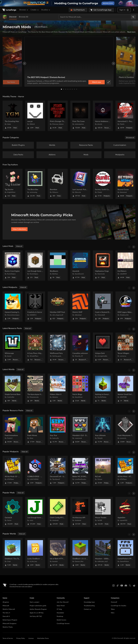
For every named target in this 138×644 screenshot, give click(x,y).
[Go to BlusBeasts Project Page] (58, 266)
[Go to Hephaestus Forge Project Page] (103, 266)
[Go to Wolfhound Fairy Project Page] (58, 348)
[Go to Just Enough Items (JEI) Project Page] (35, 512)
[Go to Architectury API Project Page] (80, 512)
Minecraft (6, 606)
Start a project (34, 602)
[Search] (133, 17)
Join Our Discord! (63, 602)
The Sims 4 (6, 613)
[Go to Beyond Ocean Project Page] (125, 184)
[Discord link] (126, 586)
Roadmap (60, 616)
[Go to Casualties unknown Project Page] (80, 348)
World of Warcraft (9, 609)
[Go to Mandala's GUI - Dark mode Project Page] (80, 430)
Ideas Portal (61, 606)
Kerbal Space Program (10, 620)
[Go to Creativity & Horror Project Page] (35, 307)
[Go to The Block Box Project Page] (35, 184)
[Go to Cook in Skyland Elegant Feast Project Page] (103, 307)
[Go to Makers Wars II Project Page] (58, 389)
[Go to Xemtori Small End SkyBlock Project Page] (125, 389)
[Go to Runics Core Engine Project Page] (13, 266)
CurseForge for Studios (119, 606)
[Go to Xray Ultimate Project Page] (103, 430)
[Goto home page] (9, 10)
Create (35, 10)
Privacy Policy (21, 638)
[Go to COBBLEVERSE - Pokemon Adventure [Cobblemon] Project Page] (35, 471)
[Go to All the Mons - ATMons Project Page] (125, 471)
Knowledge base (89, 602)
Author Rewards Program (38, 609)
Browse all (130, 138)
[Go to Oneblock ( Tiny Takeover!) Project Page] (13, 553)
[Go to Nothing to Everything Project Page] (103, 389)
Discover (13, 17)
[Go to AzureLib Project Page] (80, 266)
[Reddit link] (134, 586)
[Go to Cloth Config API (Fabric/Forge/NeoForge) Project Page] (58, 512)
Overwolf (114, 602)
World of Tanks (8, 627)
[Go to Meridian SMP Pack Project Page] (58, 307)
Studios (46, 10)
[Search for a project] (95, 17)
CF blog (59, 609)
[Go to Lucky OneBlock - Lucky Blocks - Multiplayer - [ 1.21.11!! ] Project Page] (35, 553)
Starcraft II (6, 616)
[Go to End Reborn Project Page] (125, 266)
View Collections (19, 229)
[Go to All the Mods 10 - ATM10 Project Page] (13, 471)
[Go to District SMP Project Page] (80, 307)
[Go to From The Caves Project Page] (80, 116)
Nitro (113, 613)
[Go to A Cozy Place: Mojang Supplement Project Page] (35, 348)
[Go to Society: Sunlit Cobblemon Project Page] (103, 184)
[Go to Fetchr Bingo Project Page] (80, 389)
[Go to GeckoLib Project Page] (13, 512)
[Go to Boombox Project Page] (58, 184)
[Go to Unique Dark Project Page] (103, 348)
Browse (24, 10)
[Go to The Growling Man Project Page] (13, 116)
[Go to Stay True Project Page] (58, 430)
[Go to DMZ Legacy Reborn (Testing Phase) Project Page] (125, 307)
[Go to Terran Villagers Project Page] (125, 348)
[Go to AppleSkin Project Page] (125, 512)
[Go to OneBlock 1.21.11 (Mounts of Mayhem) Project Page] (80, 553)
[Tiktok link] (118, 586)
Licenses (31, 638)
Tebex (113, 609)
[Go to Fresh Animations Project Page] (13, 430)
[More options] (134, 10)
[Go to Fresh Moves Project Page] (35, 430)
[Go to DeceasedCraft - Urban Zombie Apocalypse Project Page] (58, 471)
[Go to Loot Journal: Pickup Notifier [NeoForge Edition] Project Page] (80, 184)
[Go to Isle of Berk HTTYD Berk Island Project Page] (58, 553)
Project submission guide (38, 606)
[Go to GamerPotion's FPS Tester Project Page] (125, 553)
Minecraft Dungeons (9, 624)
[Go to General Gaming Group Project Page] (13, 307)
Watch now (97, 82)
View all (19, 246)
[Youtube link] (122, 586)
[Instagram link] (113, 586)
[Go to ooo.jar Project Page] (35, 116)
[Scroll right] (134, 247)
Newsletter (60, 613)
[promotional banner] (69, 3)
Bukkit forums (61, 620)
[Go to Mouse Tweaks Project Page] (103, 512)
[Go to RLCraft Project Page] (103, 471)
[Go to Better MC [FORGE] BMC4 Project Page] (80, 471)
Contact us (87, 609)
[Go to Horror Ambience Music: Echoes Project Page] (103, 116)
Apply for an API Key (37, 613)
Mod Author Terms (43, 638)
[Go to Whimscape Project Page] (13, 348)
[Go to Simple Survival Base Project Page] (13, 389)
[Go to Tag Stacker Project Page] (13, 184)
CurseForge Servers (63, 624)
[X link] (130, 586)
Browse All (23, 17)
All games (6, 602)
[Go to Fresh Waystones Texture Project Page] (125, 430)
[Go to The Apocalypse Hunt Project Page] (35, 389)
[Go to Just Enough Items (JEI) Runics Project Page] (35, 266)
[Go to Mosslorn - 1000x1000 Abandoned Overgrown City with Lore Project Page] (103, 553)
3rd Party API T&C (36, 616)
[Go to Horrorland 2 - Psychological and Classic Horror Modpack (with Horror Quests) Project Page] (125, 116)
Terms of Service (8, 638)
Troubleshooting (89, 606)
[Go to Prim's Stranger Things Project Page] (58, 116)
